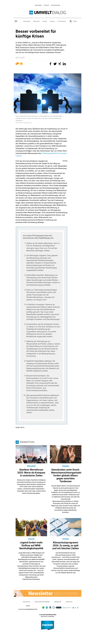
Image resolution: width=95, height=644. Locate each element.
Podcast (46, 5)
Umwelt (45, 22)
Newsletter (38, 5)
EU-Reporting (62, 22)
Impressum (69, 602)
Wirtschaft (36, 22)
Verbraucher (27, 22)
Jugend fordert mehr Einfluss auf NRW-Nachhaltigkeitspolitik (31, 546)
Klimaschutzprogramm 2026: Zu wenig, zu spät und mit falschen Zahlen (66, 546)
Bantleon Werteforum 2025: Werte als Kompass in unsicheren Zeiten (31, 473)
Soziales (52, 22)
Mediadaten (58, 602)
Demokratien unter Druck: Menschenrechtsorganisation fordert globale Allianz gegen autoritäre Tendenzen (67, 476)
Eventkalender (55, 5)
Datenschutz (26, 602)
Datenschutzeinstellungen (42, 602)
